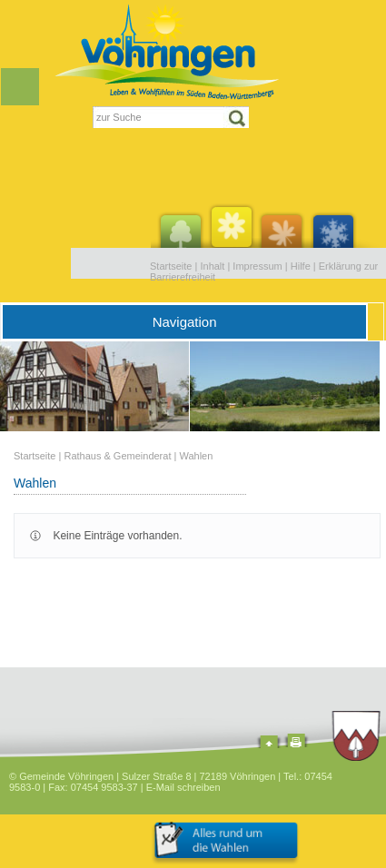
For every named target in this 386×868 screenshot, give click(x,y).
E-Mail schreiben (183, 787)
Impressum (257, 266)
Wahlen (196, 456)
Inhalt (212, 266)
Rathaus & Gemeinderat (117, 456)
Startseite (171, 266)
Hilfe (301, 266)
